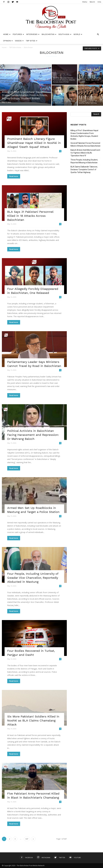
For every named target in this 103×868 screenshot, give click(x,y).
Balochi (92, 2)
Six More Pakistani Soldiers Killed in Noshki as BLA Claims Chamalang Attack (33, 720)
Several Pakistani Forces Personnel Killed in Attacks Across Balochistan (85, 144)
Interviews (33, 34)
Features (18, 34)
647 (27, 839)
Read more (14, 176)
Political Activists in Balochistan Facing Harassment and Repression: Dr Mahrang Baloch (33, 435)
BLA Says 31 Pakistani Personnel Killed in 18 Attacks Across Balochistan (30, 216)
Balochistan (49, 34)
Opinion (8, 41)
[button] (98, 34)
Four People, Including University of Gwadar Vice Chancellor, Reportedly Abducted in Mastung (33, 578)
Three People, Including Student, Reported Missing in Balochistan (84, 161)
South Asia (65, 34)
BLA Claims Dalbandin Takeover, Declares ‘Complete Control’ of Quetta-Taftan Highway (84, 170)
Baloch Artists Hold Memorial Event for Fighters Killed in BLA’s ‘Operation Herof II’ (85, 153)
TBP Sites (32, 41)
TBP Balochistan (15, 47)
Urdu (99, 2)
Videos (19, 41)
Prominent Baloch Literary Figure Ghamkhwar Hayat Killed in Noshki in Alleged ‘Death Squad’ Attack (34, 143)
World (78, 34)
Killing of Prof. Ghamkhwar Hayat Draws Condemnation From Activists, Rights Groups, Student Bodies (84, 135)
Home (7, 34)
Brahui (85, 2)
